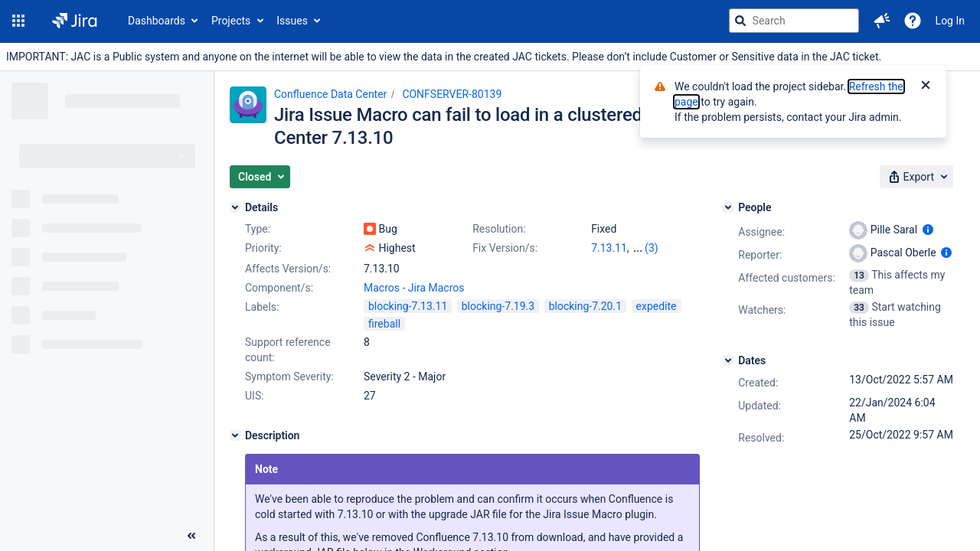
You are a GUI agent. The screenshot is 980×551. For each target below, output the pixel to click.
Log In (950, 21)
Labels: (262, 307)
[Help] (913, 21)
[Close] (926, 86)
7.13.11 (609, 248)
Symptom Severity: (289, 377)
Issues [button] (292, 21)
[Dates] (728, 360)
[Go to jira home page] (75, 21)
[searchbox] (794, 21)
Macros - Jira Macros (414, 288)
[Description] (235, 435)
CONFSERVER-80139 (452, 94)
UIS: (255, 396)
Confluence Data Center (330, 94)
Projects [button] (231, 21)
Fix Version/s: (505, 248)
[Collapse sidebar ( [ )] (191, 536)
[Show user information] (928, 230)
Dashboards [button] (157, 21)
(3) (652, 248)
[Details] (235, 207)
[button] (18, 21)
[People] (728, 207)
